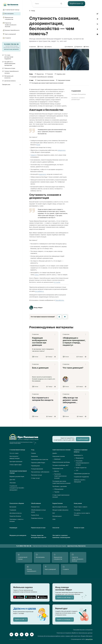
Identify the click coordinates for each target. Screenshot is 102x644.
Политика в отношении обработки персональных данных (75, 633)
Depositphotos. (60, 300)
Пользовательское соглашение (83, 630)
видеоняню (42, 174)
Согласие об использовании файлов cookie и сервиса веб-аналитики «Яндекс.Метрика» (65, 636)
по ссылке (57, 282)
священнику (61, 150)
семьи (37, 275)
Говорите (33, 155)
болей (38, 145)
